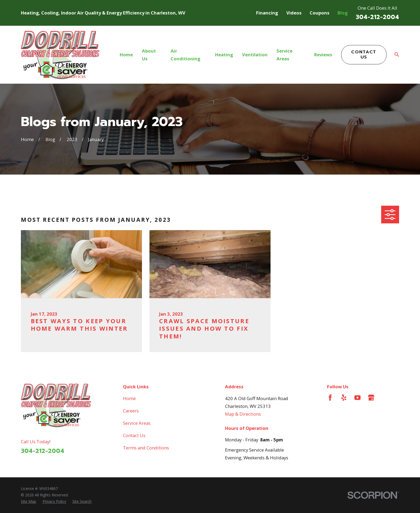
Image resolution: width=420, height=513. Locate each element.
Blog (343, 13)
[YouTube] (357, 398)
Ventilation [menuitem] (255, 55)
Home (129, 398)
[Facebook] (330, 398)
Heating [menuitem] (224, 55)
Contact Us (364, 54)
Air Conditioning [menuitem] (185, 55)
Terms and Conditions (146, 448)
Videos (294, 13)
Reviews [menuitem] (323, 55)
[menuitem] (29, 501)
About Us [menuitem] (149, 55)
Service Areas (137, 423)
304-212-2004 (377, 17)
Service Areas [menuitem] (284, 55)
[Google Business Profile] (371, 398)
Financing (267, 13)
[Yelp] (344, 398)
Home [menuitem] (126, 55)
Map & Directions (243, 414)
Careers (131, 411)
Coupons (320, 13)
